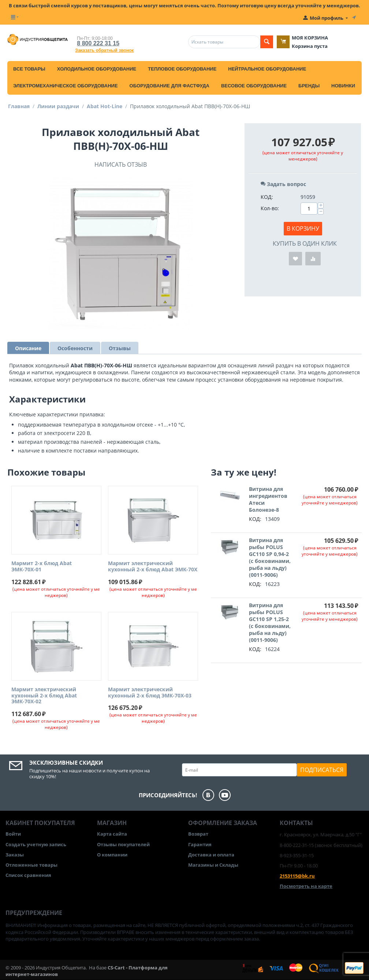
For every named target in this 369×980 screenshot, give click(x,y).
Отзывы (120, 348)
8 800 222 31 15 (98, 43)
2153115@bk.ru (297, 876)
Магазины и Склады (213, 865)
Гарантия (200, 844)
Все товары (29, 69)
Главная (19, 106)
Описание (28, 348)
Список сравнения (28, 875)
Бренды (309, 86)
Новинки (343, 86)
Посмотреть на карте (306, 886)
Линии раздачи (58, 106)
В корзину (303, 228)
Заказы (15, 855)
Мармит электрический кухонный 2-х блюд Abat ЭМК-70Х (153, 567)
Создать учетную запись (36, 844)
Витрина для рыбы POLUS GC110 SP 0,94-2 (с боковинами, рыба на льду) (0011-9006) (270, 557)
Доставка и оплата (211, 855)
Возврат (198, 834)
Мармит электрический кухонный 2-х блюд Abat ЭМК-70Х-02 (44, 696)
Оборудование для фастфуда (169, 86)
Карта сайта (112, 834)
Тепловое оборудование (182, 69)
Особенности (75, 348)
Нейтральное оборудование (267, 69)
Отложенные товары (31, 865)
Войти (13, 834)
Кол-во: (270, 208)
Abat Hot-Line (105, 106)
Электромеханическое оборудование (66, 86)
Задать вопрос (283, 184)
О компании (112, 855)
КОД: (267, 197)
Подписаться (322, 770)
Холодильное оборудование (97, 69)
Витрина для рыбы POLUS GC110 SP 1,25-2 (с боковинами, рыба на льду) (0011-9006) (270, 623)
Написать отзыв (121, 164)
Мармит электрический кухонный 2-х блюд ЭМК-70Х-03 (150, 693)
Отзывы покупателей (123, 844)
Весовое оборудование (254, 86)
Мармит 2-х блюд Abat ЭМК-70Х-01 (42, 567)
